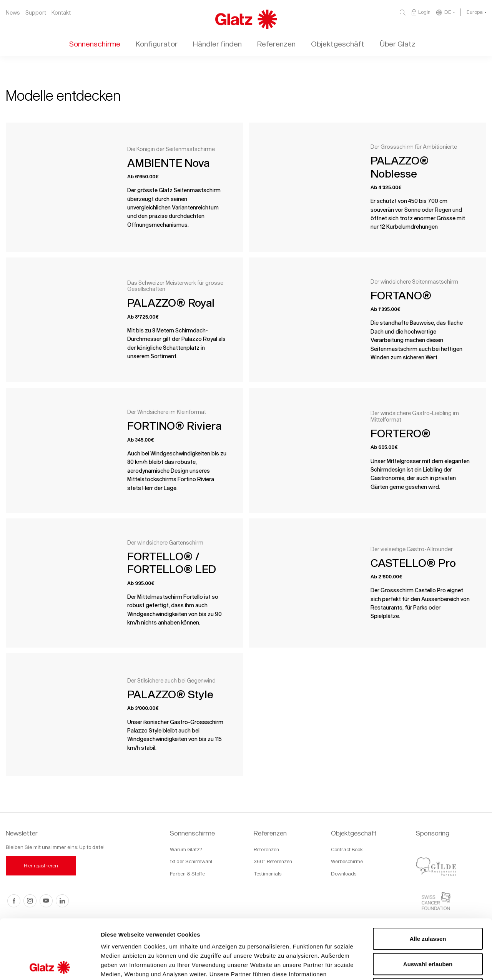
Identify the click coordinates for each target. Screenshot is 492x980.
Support (36, 12)
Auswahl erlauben (428, 904)
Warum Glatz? (186, 849)
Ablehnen (428, 929)
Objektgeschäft (354, 833)
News (13, 12)
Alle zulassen (428, 879)
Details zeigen (409, 965)
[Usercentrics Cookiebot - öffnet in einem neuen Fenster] (50, 965)
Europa (475, 12)
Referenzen (270, 833)
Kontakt (61, 12)
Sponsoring (433, 833)
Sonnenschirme (192, 833)
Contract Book (347, 849)
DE (448, 12)
